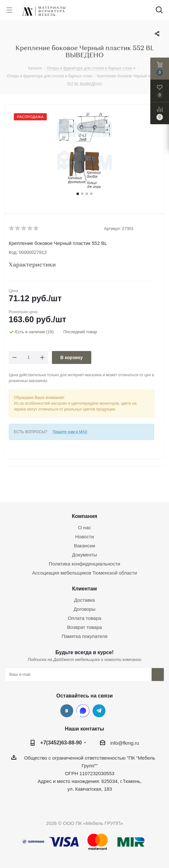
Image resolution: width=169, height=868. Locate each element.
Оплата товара (84, 618)
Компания (85, 516)
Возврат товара (84, 627)
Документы (84, 555)
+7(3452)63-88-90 (61, 742)
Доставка (84, 600)
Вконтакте (67, 711)
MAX (83, 711)
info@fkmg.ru (125, 743)
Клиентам (84, 588)
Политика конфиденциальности (84, 564)
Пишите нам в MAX (70, 432)
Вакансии (84, 546)
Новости (84, 537)
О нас (84, 527)
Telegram (99, 711)
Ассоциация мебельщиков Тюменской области (84, 573)
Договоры (84, 609)
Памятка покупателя (84, 636)
